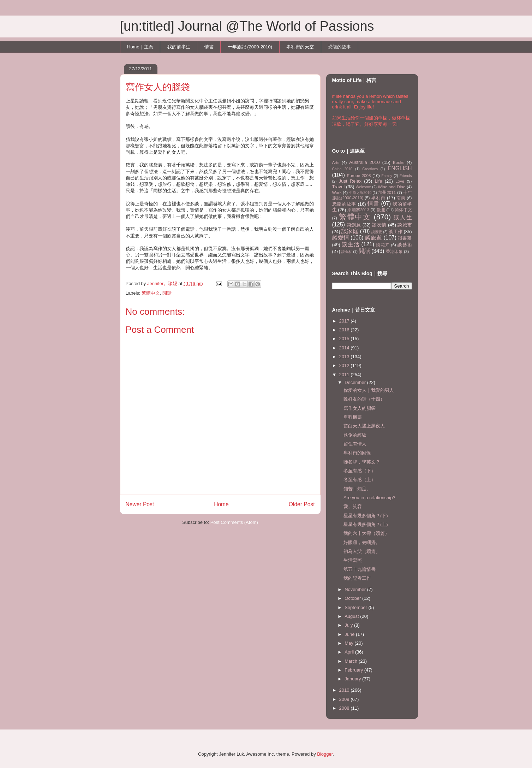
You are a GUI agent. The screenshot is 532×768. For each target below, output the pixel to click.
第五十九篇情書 (360, 569)
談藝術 (405, 245)
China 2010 (342, 169)
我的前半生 (179, 47)
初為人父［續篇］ (362, 551)
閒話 (167, 293)
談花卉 (383, 245)
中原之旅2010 (360, 193)
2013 (345, 357)
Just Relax (350, 181)
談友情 (379, 225)
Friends (406, 176)
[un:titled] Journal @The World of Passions (247, 26)
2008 (345, 708)
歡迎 (381, 210)
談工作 (396, 232)
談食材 (347, 252)
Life (379, 181)
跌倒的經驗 (355, 435)
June (350, 634)
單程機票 (353, 417)
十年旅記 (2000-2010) (250, 47)
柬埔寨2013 (358, 210)
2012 (345, 365)
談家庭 (350, 231)
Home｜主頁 (140, 47)
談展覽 (377, 232)
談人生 (403, 217)
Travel (339, 187)
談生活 (351, 244)
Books (399, 162)
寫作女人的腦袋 (360, 408)
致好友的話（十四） (364, 399)
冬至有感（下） (360, 471)
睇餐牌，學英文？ (362, 462)
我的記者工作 (357, 578)
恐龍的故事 (339, 47)
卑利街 (378, 198)
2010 (345, 690)
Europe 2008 (359, 175)
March (352, 661)
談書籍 (405, 238)
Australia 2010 (364, 162)
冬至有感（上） (360, 480)
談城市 (405, 225)
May (349, 643)
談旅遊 (373, 238)
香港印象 (394, 251)
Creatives (370, 169)
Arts (336, 162)
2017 (345, 321)
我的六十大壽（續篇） (366, 533)
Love (400, 181)
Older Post (302, 504)
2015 (345, 339)
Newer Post (140, 504)
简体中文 (403, 210)
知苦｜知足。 (357, 489)
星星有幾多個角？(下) (366, 516)
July (349, 625)
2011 (345, 375)
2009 (345, 699)
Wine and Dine (392, 187)
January (353, 679)
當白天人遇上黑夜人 (364, 426)
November (356, 589)
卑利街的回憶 (357, 453)
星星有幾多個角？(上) (366, 524)
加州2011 (387, 192)
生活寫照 (353, 560)
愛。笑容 (353, 506)
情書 (209, 47)
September (356, 607)
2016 (345, 330)
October (353, 598)
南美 (401, 198)
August (352, 616)
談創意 (354, 225)
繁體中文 (151, 293)
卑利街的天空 (300, 47)
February (354, 670)
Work (337, 192)
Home (221, 504)
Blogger (325, 754)
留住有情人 (355, 444)
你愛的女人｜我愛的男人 (369, 390)
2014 (345, 348)
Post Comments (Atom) (234, 522)
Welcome (363, 187)
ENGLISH (400, 168)
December (356, 382)
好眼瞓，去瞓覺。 (362, 542)
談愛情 (341, 238)
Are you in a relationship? (369, 498)
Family (387, 176)
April (350, 652)
